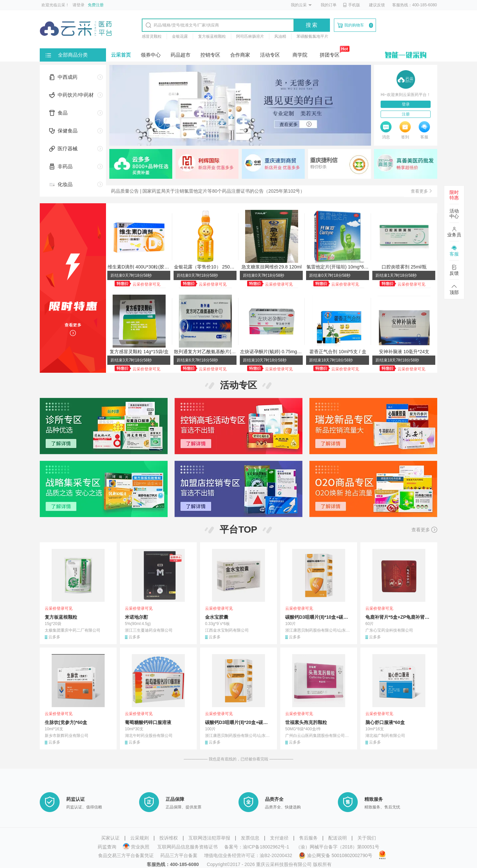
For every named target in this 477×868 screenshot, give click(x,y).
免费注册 (96, 5)
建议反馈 (377, 5)
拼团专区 (330, 55)
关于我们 (367, 838)
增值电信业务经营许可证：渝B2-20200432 (248, 855)
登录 (406, 104)
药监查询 (107, 847)
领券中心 (151, 55)
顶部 (454, 289)
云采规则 (139, 838)
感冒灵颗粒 (152, 36)
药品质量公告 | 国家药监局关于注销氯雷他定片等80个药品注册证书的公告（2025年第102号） (208, 191)
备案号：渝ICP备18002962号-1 (257, 847)
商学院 (300, 55)
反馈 (454, 270)
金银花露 (180, 36)
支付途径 (279, 838)
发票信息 (250, 838)
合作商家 (240, 55)
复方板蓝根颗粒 (212, 36)
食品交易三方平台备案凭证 (126, 855)
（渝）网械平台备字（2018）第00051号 (338, 847)
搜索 (312, 25)
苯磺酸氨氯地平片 (312, 36)
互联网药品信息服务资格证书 (187, 847)
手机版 (351, 5)
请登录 (79, 5)
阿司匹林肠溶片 (250, 36)
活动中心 (454, 214)
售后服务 (308, 838)
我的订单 (329, 5)
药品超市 (181, 55)
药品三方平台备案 (179, 855)
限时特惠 (454, 195)
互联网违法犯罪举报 (209, 838)
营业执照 (137, 847)
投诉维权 (169, 838)
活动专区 (270, 55)
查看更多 (424, 530)
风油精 (280, 36)
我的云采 (299, 5)
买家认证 (110, 838)
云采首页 (121, 55)
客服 (454, 251)
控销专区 (210, 55)
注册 (406, 114)
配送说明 (338, 838)
